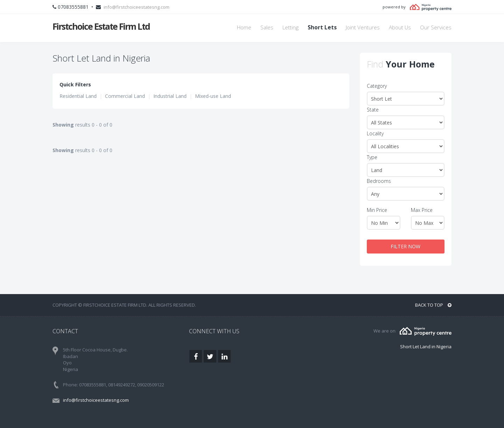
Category (377, 86)
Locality (375, 133)
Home (244, 27)
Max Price (422, 210)
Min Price (377, 210)
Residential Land (78, 96)
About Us (400, 27)
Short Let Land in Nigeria (426, 347)
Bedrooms (379, 181)
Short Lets (322, 27)
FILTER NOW (405, 246)
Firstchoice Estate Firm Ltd (101, 26)
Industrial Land (170, 96)
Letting (290, 27)
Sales (267, 27)
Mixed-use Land (213, 96)
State (373, 110)
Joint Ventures (363, 27)
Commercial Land (125, 96)
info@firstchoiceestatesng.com (136, 7)
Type (372, 157)
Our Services (436, 27)
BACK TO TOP (433, 305)
